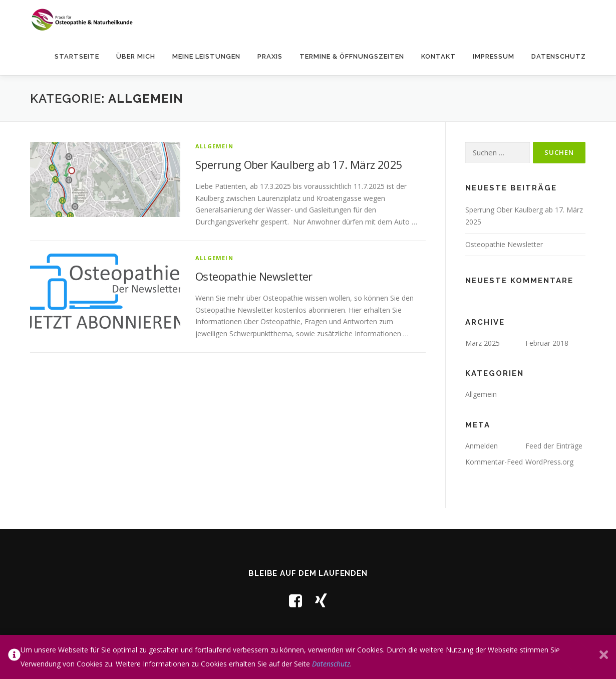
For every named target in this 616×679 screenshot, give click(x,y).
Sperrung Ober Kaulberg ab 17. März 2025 (299, 164)
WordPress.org (549, 462)
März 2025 (483, 343)
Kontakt (438, 56)
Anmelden (482, 446)
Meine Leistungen (206, 56)
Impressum (494, 56)
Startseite (77, 56)
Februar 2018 (547, 343)
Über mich (136, 56)
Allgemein (214, 146)
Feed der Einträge (554, 446)
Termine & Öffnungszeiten (352, 56)
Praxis (270, 56)
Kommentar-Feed (494, 462)
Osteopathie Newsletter (254, 276)
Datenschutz (559, 56)
